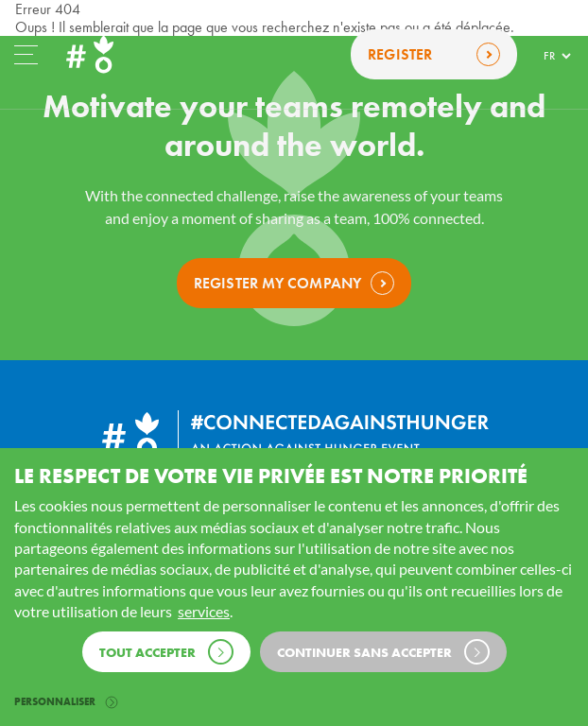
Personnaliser (66, 701)
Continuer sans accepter (383, 652)
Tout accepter (166, 652)
